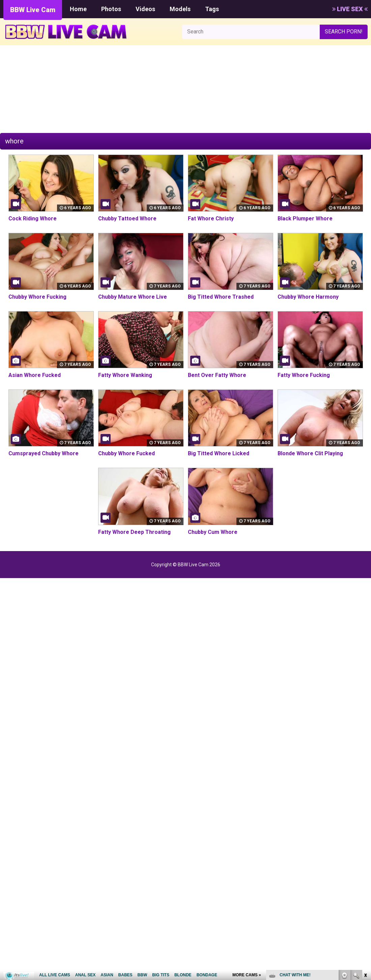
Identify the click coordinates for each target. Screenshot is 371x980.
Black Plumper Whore (305, 219)
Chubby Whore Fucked (126, 453)
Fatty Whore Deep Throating (134, 532)
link (365, 875)
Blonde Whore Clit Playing (310, 453)
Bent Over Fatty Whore (217, 375)
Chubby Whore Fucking (37, 297)
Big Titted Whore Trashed (221, 297)
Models (180, 9)
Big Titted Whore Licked (219, 453)
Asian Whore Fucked (35, 375)
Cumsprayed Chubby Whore (44, 453)
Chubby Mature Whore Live (133, 297)
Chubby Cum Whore (213, 532)
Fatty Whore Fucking (304, 375)
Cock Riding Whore (33, 219)
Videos (145, 9)
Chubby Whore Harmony (308, 297)
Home (78, 9)
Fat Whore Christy (211, 219)
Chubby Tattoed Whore (127, 219)
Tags (212, 9)
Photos (111, 9)
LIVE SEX (350, 9)
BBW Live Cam (33, 10)
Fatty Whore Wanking (125, 375)
